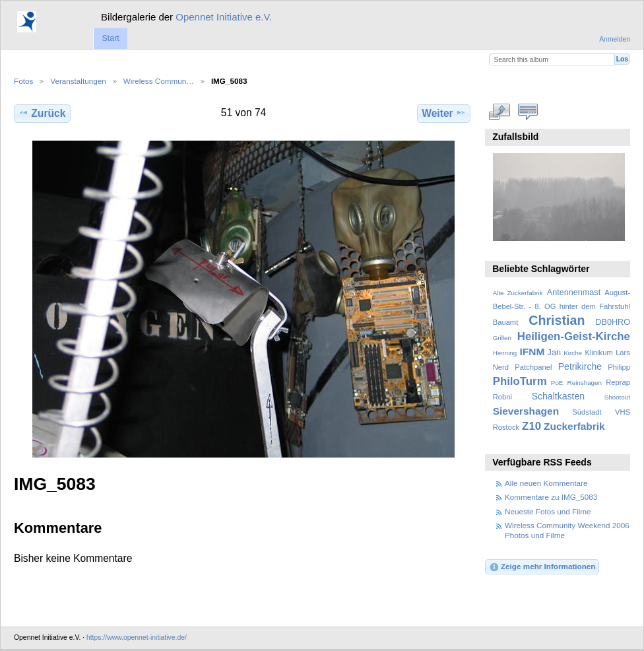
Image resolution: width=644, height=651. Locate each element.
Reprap (618, 382)
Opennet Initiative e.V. (224, 17)
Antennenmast (574, 292)
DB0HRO (613, 322)
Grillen (502, 338)
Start (110, 38)
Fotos (23, 81)
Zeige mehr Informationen (542, 567)
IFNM (532, 352)
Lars (623, 353)
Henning (505, 353)
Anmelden (615, 39)
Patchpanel (533, 367)
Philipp (619, 367)
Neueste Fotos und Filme (548, 511)
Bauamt (506, 322)
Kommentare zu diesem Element (528, 112)
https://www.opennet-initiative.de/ (137, 637)
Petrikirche (580, 366)
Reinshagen (585, 383)
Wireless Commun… (159, 81)
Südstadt (587, 412)
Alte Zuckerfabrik (518, 293)
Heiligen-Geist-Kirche (574, 336)
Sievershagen (526, 411)
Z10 (531, 426)
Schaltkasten (558, 396)
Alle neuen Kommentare (546, 483)
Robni (502, 397)
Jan (554, 353)
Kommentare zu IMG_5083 (551, 497)
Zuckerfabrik (574, 426)
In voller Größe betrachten (500, 112)
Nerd (501, 367)
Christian (557, 320)
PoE (557, 383)
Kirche (573, 353)
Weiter (444, 113)
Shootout (617, 397)
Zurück (42, 113)
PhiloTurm (520, 381)
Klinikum (598, 353)
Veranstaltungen (78, 81)
